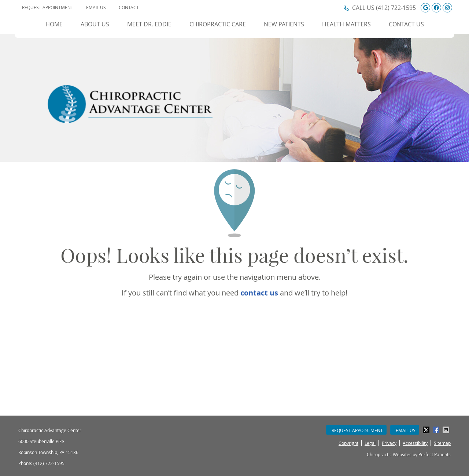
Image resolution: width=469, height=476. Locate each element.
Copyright (348, 443)
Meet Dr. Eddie (149, 24)
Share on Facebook (437, 430)
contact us (259, 293)
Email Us (96, 7)
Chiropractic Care (218, 24)
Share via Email (447, 430)
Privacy (389, 443)
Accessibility (415, 443)
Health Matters (346, 24)
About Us (95, 24)
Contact (129, 7)
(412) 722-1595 (396, 8)
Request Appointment (48, 7)
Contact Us (406, 24)
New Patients (284, 24)
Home (54, 24)
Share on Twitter (427, 430)
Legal (370, 443)
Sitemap (442, 443)
